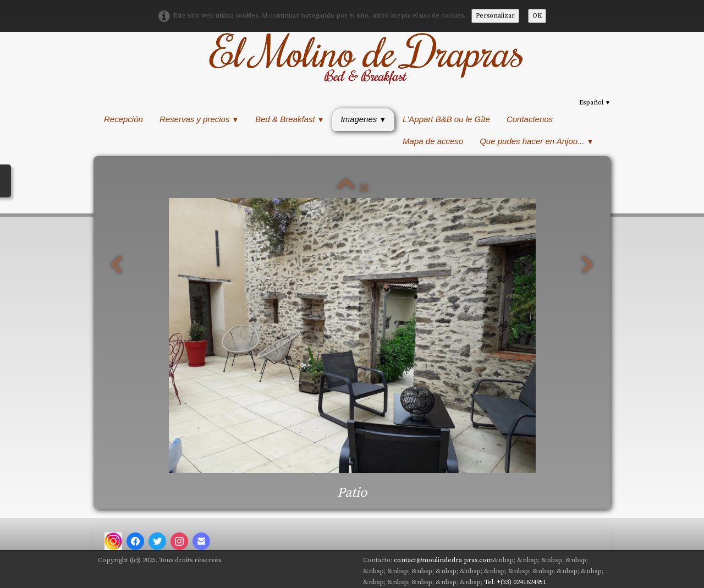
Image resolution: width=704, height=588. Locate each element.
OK (537, 16)
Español (595, 103)
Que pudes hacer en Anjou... (537, 141)
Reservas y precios (199, 119)
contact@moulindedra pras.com (443, 560)
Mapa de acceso (433, 141)
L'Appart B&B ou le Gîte (446, 119)
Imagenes (363, 119)
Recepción (123, 119)
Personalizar (495, 16)
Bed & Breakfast (290, 119)
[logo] (365, 58)
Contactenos (530, 119)
